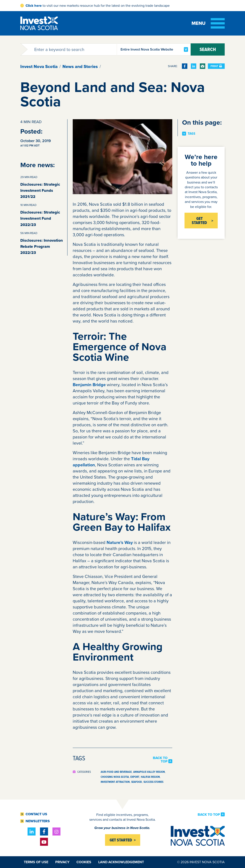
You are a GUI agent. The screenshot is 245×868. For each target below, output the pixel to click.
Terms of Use (36, 862)
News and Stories (80, 66)
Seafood (137, 782)
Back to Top (160, 760)
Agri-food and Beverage (116, 772)
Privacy (62, 862)
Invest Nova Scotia (39, 66)
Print (216, 66)
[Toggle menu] (208, 23)
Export (135, 777)
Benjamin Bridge (89, 385)
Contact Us (36, 814)
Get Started (199, 221)
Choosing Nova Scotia (115, 777)
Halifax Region (150, 777)
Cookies (84, 862)
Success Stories (153, 782)
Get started (121, 840)
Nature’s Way (120, 542)
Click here (34, 6)
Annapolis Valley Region (149, 772)
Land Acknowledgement (121, 862)
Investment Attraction (115, 782)
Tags (192, 134)
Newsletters (38, 821)
